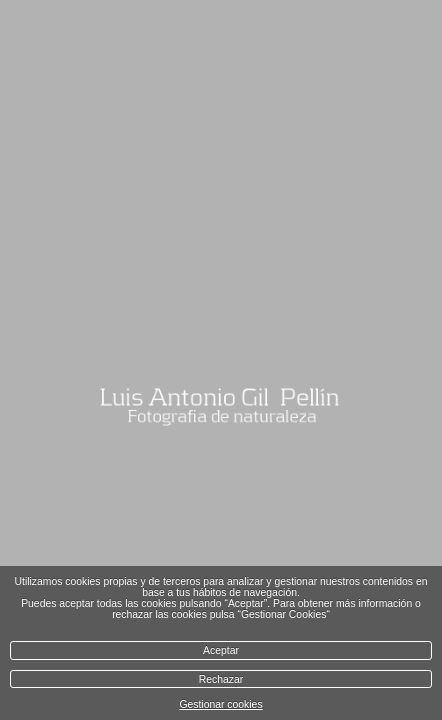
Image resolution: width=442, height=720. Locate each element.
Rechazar (221, 679)
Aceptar (221, 650)
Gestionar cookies (220, 704)
